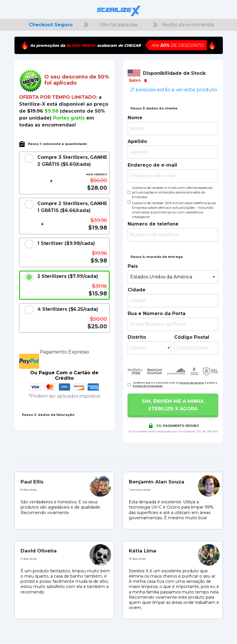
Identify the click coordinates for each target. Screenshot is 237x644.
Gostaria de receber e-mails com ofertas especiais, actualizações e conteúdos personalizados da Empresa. (173, 192)
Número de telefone (153, 224)
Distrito (137, 337)
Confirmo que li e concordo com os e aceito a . (175, 384)
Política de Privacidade (148, 386)
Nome (135, 118)
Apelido (137, 141)
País (133, 266)
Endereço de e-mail (152, 165)
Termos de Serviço (192, 383)
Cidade (137, 290)
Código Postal (192, 337)
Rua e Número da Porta (157, 313)
